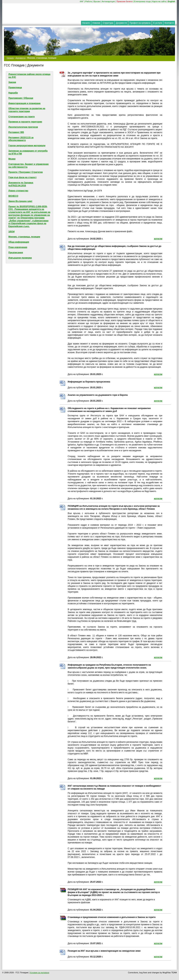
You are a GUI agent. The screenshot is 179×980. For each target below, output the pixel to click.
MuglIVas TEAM (170, 973)
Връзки (97, 1)
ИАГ (82, 1)
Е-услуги (158, 23)
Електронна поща (142, 1)
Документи (121, 23)
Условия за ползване (40, 973)
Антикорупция (108, 1)
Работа (89, 1)
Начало (86, 23)
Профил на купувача (140, 23)
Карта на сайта (159, 1)
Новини (96, 23)
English (171, 1)
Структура (108, 23)
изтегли (158, 239)
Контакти (169, 23)
